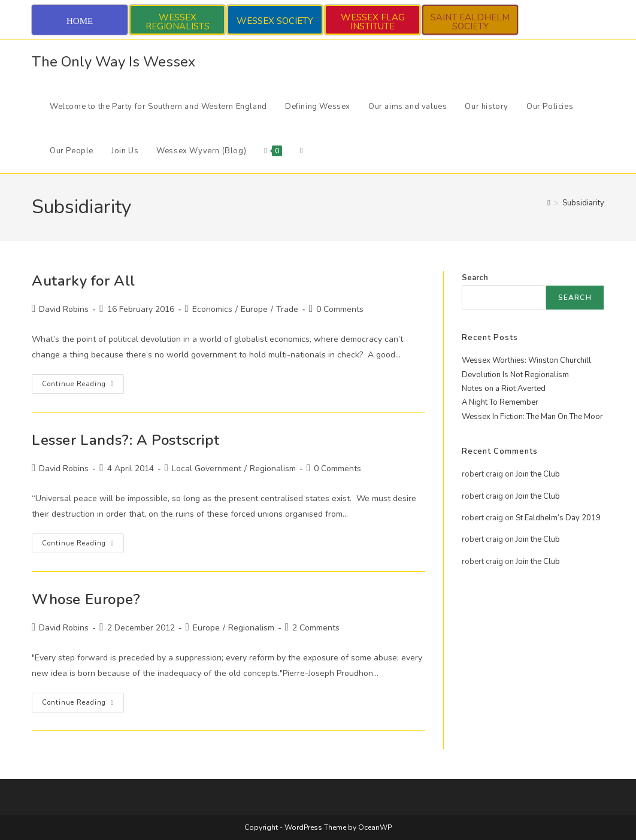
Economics (212, 309)
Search (475, 278)
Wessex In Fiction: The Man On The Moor (532, 417)
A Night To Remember (500, 402)
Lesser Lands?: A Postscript (125, 440)
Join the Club (538, 474)
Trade (287, 309)
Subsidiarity (583, 203)
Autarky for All (84, 281)
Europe (254, 309)
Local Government (207, 468)
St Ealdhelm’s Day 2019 (558, 518)
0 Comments (340, 309)
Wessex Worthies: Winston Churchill (526, 360)
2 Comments (316, 628)
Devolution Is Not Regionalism (515, 375)
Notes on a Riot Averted (504, 389)
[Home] (549, 203)
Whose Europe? (86, 599)
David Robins (64, 309)
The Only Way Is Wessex (113, 62)
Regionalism (273, 468)
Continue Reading (83, 386)
